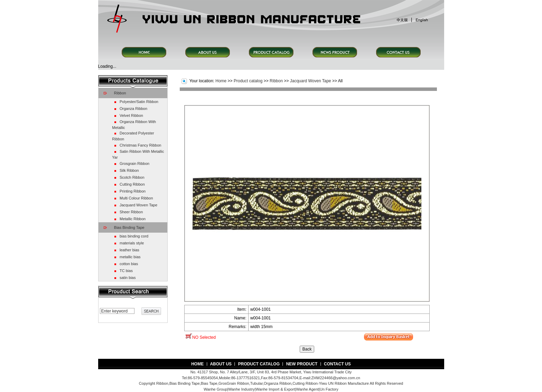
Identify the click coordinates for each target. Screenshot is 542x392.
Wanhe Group (215, 389)
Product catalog (248, 81)
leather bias (129, 250)
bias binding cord (134, 236)
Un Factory (329, 389)
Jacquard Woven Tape (138, 205)
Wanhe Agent (307, 389)
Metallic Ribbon (133, 219)
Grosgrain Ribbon (134, 164)
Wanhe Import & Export (275, 389)
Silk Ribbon (129, 170)
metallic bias (130, 257)
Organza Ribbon (133, 109)
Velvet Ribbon (131, 115)
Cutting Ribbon (132, 184)
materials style (132, 243)
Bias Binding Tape (129, 227)
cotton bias (129, 264)
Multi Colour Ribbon (136, 198)
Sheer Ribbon (131, 212)
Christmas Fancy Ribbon (140, 145)
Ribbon (120, 93)
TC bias (126, 271)
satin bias (128, 278)
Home (221, 81)
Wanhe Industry (241, 389)
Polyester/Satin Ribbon (139, 102)
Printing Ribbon (133, 191)
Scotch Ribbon (132, 177)
